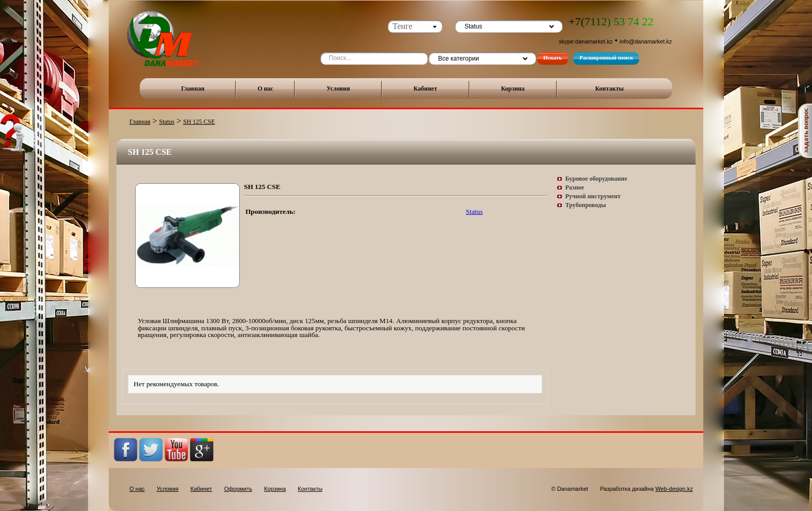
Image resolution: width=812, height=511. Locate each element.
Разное (575, 187)
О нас (265, 89)
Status (166, 122)
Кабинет (425, 89)
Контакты (609, 89)
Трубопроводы (586, 205)
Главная (193, 89)
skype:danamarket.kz (586, 41)
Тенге (402, 26)
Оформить (238, 489)
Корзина (513, 89)
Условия (338, 89)
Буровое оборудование (597, 179)
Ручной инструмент (593, 196)
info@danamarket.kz (646, 41)
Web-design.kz (674, 489)
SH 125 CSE (199, 122)
